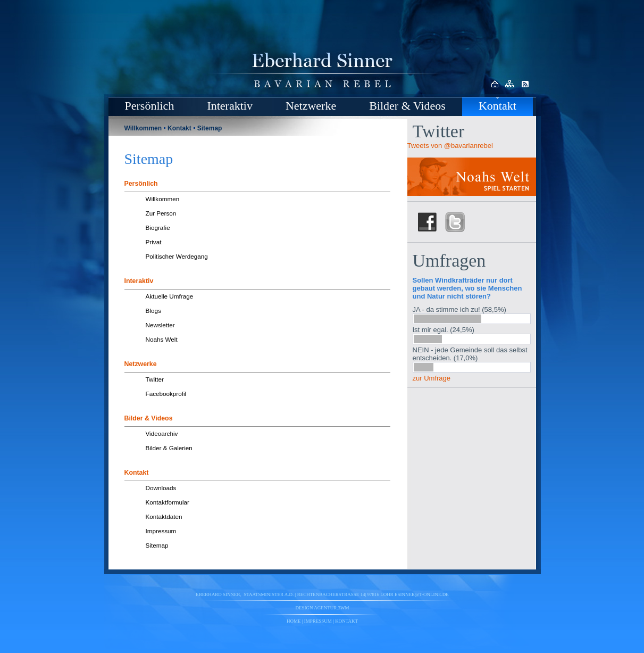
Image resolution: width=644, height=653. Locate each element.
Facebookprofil (166, 394)
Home (294, 621)
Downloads (161, 488)
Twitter (155, 379)
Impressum (161, 531)
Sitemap (210, 128)
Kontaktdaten (164, 516)
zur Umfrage (432, 378)
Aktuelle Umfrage (170, 296)
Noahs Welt (162, 339)
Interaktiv (230, 106)
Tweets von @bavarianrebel (450, 146)
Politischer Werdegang (177, 256)
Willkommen (143, 128)
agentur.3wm (331, 608)
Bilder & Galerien (169, 448)
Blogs (153, 311)
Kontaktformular (168, 502)
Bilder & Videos (407, 106)
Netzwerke (311, 106)
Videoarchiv (162, 433)
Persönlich (150, 106)
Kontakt (497, 106)
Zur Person (161, 213)
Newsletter (160, 325)
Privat (154, 242)
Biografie (158, 228)
